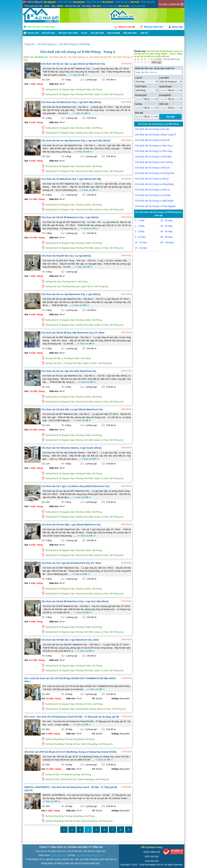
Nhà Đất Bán (48, 33)
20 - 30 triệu (167, 220)
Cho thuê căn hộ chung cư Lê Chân (153, 195)
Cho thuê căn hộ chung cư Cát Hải (152, 140)
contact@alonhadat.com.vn (89, 855)
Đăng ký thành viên (154, 27)
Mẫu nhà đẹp (130, 33)
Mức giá (139, 113)
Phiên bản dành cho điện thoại (41, 27)
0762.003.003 (152, 861)
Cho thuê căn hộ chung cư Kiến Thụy (154, 146)
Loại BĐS (164, 78)
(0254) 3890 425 (59, 855)
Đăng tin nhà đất (127, 27)
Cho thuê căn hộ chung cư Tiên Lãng (153, 151)
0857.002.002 (152, 857)
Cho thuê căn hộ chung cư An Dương (154, 162)
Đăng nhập (177, 27)
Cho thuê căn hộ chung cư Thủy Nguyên (155, 206)
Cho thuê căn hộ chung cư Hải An (152, 179)
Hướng (138, 104)
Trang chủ (33, 33)
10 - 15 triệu (141, 242)
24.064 (167, 59)
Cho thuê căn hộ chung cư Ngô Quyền (154, 201)
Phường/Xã (141, 95)
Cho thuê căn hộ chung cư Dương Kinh (155, 173)
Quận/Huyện (166, 86)
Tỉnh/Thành (141, 86)
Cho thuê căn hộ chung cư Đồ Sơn (152, 168)
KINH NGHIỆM (114, 33)
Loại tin (139, 78)
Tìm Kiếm (170, 117)
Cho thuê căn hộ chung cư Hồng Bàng (154, 184)
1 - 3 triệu (140, 226)
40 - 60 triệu (167, 231)
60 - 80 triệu (167, 237)
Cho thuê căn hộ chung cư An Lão (152, 129)
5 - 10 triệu (140, 237)
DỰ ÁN (84, 33)
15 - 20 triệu (141, 248)
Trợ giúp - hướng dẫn (170, 4)
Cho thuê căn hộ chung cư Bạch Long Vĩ (155, 135)
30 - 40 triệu (167, 226)
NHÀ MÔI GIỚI (97, 33)
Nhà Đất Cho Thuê (68, 33)
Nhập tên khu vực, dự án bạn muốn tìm (155, 68)
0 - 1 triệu (140, 220)
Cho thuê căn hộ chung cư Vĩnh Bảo (153, 157)
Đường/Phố (165, 95)
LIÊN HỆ (144, 33)
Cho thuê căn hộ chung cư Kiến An (152, 190)
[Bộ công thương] (173, 852)
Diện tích (164, 104)
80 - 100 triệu (167, 242)
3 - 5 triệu (140, 231)
